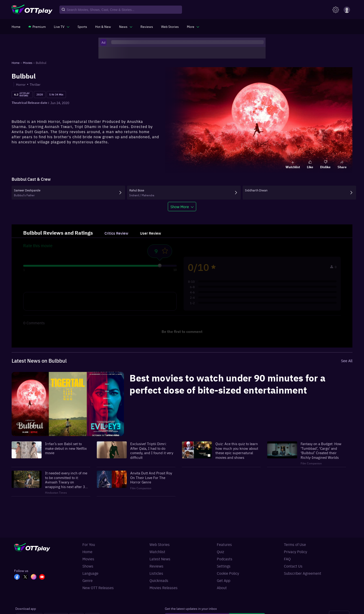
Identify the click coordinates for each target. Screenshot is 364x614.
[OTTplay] (32, 10)
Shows (88, 566)
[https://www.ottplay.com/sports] (82, 26)
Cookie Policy (228, 573)
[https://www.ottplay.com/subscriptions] (37, 26)
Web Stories (160, 544)
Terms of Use (295, 544)
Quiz (220, 552)
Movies (88, 559)
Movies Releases (164, 588)
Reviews (156, 566)
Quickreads (159, 580)
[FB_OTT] (18, 577)
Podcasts (225, 559)
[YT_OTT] (43, 577)
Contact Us (293, 566)
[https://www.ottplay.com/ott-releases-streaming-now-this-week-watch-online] (103, 26)
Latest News (160, 559)
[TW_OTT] (27, 577)
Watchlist (157, 552)
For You (89, 544)
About (222, 588)
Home (87, 552)
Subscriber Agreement (303, 573)
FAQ (287, 559)
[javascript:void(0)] (62, 26)
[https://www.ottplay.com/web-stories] (170, 26)
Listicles (156, 573)
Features (224, 544)
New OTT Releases (98, 588)
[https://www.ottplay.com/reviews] (147, 26)
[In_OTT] (35, 577)
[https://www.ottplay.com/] (16, 26)
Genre (88, 580)
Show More (180, 207)
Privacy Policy (296, 552)
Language (90, 573)
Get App (224, 580)
